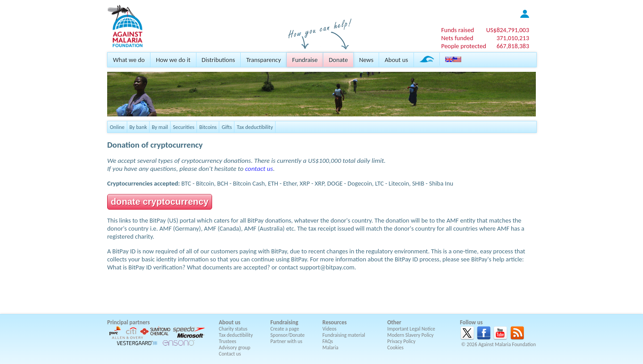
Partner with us (287, 341)
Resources (334, 322)
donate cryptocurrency (160, 202)
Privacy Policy (401, 341)
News (366, 60)
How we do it (173, 60)
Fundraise (305, 60)
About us (396, 60)
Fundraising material (344, 335)
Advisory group (235, 347)
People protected (464, 46)
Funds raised (458, 30)
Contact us (230, 354)
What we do (129, 60)
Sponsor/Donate (288, 335)
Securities (184, 127)
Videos (330, 329)
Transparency (263, 60)
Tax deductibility (255, 127)
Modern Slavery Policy (410, 335)
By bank (138, 127)
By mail (160, 127)
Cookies (395, 347)
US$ (508, 30)
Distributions (219, 60)
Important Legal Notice (411, 329)
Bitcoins (208, 127)
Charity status (233, 329)
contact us (259, 169)
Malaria (330, 347)
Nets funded (457, 38)
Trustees (228, 341)
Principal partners (128, 322)
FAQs (328, 341)
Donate (338, 60)
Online (117, 127)
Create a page (285, 329)
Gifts (227, 127)
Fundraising (284, 322)
